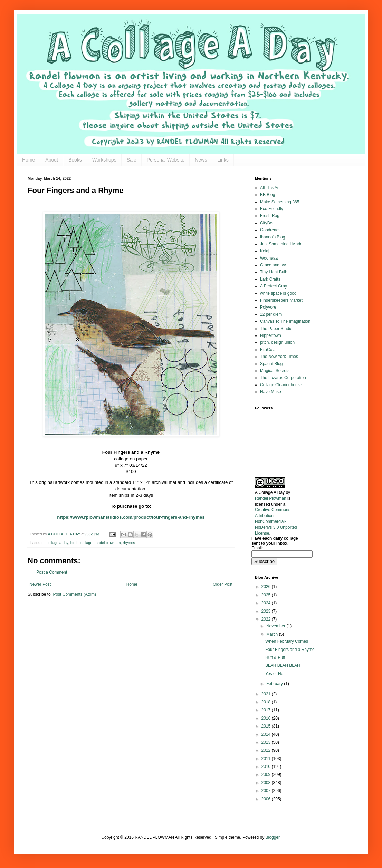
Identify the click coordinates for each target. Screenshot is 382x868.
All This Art (270, 188)
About (52, 160)
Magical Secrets (275, 371)
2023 (267, 611)
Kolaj (265, 251)
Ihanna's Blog (273, 237)
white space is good (278, 293)
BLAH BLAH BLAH (283, 665)
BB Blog (268, 195)
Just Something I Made (281, 244)
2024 (267, 603)
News (201, 160)
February (275, 684)
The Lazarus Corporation (283, 378)
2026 (267, 587)
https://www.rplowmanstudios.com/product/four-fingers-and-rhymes (131, 517)
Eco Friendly (272, 209)
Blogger (273, 837)
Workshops (104, 160)
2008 (267, 783)
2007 (267, 791)
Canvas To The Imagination (285, 321)
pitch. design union (277, 342)
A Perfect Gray (274, 286)
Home (28, 160)
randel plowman (107, 543)
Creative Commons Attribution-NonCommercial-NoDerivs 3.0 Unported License (276, 521)
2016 (267, 718)
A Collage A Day (270, 492)
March (273, 634)
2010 (267, 767)
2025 (267, 595)
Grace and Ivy (273, 265)
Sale (132, 160)
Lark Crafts (270, 279)
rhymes (129, 543)
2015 (267, 726)
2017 (267, 710)
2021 (267, 694)
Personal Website (166, 160)
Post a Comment (52, 572)
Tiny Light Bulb (274, 272)
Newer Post (40, 584)
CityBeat (268, 223)
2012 (267, 750)
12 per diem (271, 314)
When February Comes (287, 641)
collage (86, 543)
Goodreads (270, 230)
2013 (267, 742)
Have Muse (271, 392)
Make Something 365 (280, 202)
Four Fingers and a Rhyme (290, 650)
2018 (267, 702)
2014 (267, 734)
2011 (267, 759)
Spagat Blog (271, 364)
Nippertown (271, 335)
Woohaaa (269, 258)
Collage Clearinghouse (281, 385)
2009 (267, 774)
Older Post (223, 584)
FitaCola (268, 350)
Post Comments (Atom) (74, 594)
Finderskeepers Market (281, 300)
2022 (267, 619)
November (276, 626)
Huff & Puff (275, 657)
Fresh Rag (270, 216)
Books (75, 160)
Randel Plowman (271, 498)
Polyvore (268, 307)
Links (223, 160)
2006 (267, 799)
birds (74, 543)
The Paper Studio (276, 329)
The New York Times (279, 357)
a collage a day (56, 543)
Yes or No (274, 674)
